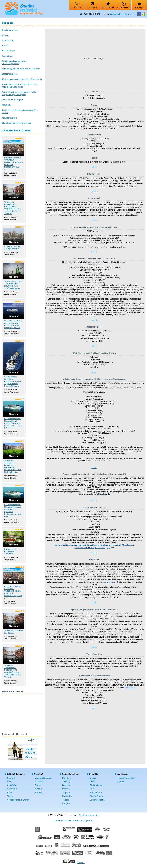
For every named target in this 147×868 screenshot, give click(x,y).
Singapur (66, 792)
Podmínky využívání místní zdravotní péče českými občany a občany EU (94, 474)
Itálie (9, 781)
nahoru (94, 167)
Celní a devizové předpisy (94, 507)
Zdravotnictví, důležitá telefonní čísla (94, 676)
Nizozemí (8, 23)
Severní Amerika (97, 800)
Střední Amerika (97, 796)
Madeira (66, 789)
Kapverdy (11, 778)
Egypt (10, 792)
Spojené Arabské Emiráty (18, 800)
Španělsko (12, 785)
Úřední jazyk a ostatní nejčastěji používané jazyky (94, 353)
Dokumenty (94, 560)
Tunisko (11, 796)
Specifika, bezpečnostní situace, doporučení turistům (94, 610)
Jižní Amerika (96, 792)
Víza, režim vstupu (94, 654)
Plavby (38, 785)
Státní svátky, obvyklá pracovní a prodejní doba (94, 258)
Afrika (92, 781)
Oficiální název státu (94, 92)
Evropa (93, 778)
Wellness (39, 792)
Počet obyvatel (94, 135)
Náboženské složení (94, 327)
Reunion (66, 785)
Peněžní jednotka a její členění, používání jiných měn (94, 227)
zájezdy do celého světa (89, 815)
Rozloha (94, 105)
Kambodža (67, 796)
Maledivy (66, 778)
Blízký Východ (96, 785)
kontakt (121, 781)
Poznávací (39, 781)
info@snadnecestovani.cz (122, 14)
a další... (81, 863)
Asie (92, 789)
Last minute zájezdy (43, 778)
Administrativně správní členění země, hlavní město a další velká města (94, 379)
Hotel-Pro (76, 820)
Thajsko (66, 800)
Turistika (38, 789)
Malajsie (66, 803)
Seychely (66, 781)
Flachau (67, 820)
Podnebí (94, 158)
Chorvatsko (12, 789)
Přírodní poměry (94, 174)
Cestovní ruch (94, 198)
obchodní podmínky (126, 778)
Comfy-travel (87, 820)
